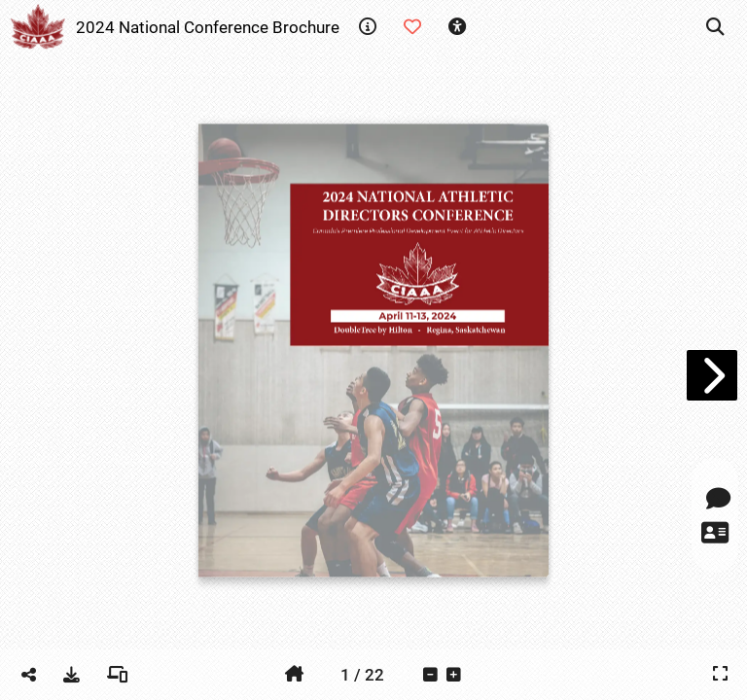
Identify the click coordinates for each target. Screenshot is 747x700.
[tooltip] (368, 27)
